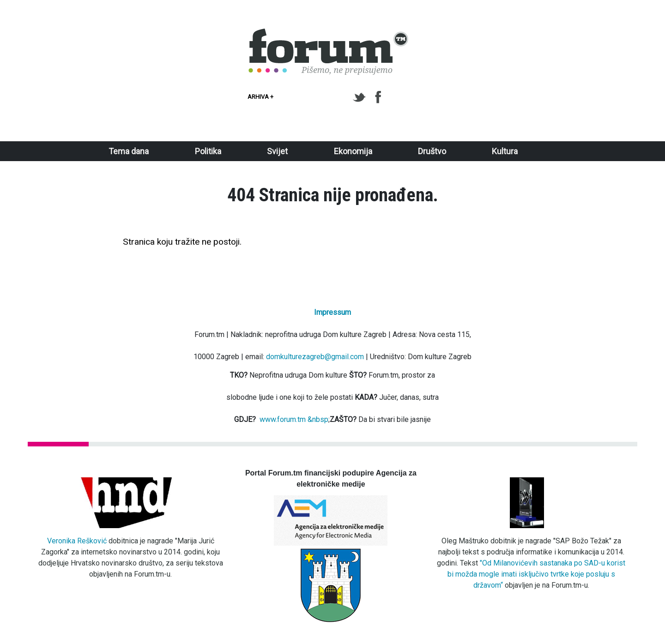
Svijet (277, 151)
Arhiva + (260, 97)
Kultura (505, 151)
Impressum (332, 312)
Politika (208, 151)
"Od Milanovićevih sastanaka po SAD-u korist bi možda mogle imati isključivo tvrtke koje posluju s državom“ (537, 574)
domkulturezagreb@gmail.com (315, 357)
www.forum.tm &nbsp (294, 419)
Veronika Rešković (77, 541)
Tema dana (129, 151)
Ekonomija (353, 151)
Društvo (432, 151)
